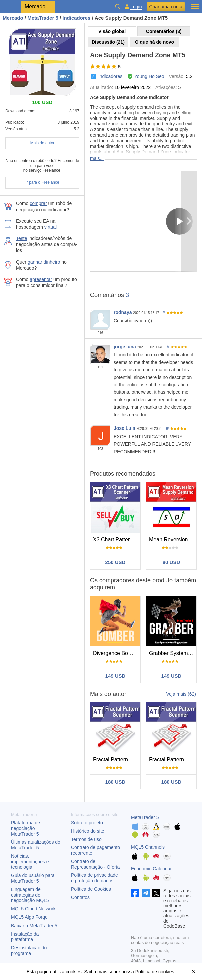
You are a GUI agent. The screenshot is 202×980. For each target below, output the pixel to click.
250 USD (115, 562)
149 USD (115, 676)
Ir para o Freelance (42, 182)
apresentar (41, 279)
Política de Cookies (91, 889)
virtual (50, 227)
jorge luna (125, 347)
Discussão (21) (108, 42)
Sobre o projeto (87, 823)
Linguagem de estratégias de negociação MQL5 (30, 895)
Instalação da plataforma (25, 937)
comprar (38, 203)
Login (136, 7)
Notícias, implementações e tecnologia (30, 862)
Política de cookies (155, 972)
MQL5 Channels (148, 847)
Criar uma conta (166, 7)
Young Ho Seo (149, 76)
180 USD (115, 782)
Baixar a (34, 926)
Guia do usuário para (33, 878)
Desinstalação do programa (29, 950)
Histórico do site (88, 831)
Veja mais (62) (181, 694)
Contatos (80, 897)
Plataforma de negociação (25, 828)
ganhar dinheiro (43, 262)
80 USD (171, 562)
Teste (21, 238)
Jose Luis (124, 428)
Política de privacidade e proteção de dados (94, 878)
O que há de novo (154, 42)
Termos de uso (86, 839)
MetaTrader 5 (145, 817)
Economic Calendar (151, 869)
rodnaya (123, 312)
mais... (97, 158)
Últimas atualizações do (36, 845)
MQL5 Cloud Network (33, 909)
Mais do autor (42, 143)
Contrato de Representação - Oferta (95, 864)
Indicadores (110, 76)
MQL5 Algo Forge (29, 917)
